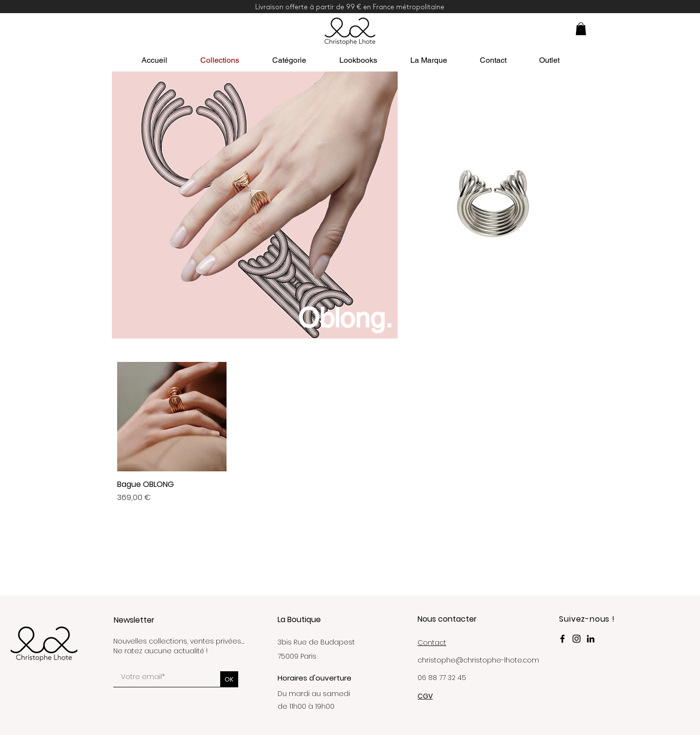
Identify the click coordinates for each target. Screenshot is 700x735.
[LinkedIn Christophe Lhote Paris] (591, 639)
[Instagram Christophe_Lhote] (577, 639)
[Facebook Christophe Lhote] (562, 639)
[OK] (229, 679)
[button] (581, 29)
